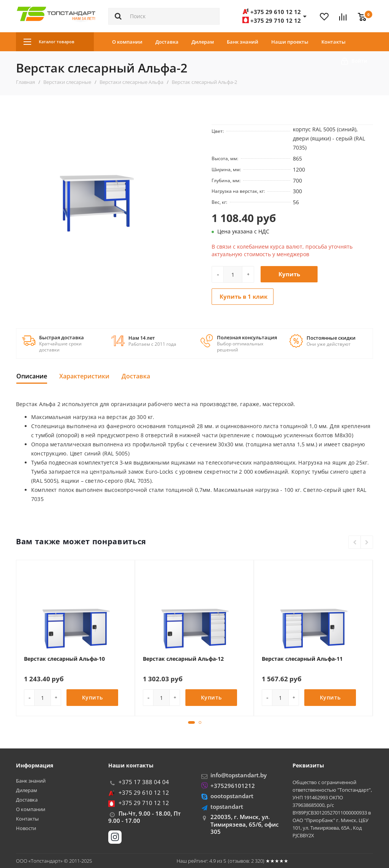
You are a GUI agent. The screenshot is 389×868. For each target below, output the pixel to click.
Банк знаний (243, 42)
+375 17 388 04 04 (144, 782)
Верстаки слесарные (67, 82)
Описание (32, 376)
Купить (289, 274)
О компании (127, 42)
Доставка (167, 42)
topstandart (227, 807)
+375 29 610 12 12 (144, 792)
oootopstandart (232, 796)
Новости (26, 828)
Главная (25, 82)
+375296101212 (233, 786)
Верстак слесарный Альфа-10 (64, 659)
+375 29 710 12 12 (144, 803)
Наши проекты (290, 42)
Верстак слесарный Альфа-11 (302, 659)
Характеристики (84, 376)
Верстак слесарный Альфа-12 (183, 659)
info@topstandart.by (239, 775)
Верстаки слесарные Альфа (131, 82)
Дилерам (203, 42)
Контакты (334, 42)
